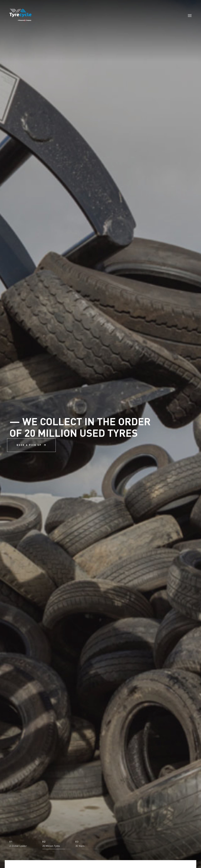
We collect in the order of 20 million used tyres (80, 434)
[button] (24, 845)
